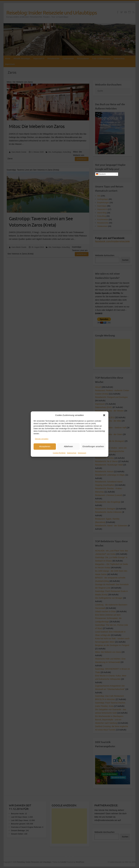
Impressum (82, 453)
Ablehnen (68, 447)
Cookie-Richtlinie (59, 453)
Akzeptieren (45, 447)
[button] (104, 415)
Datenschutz (72, 453)
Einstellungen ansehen (93, 447)
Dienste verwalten (42, 439)
